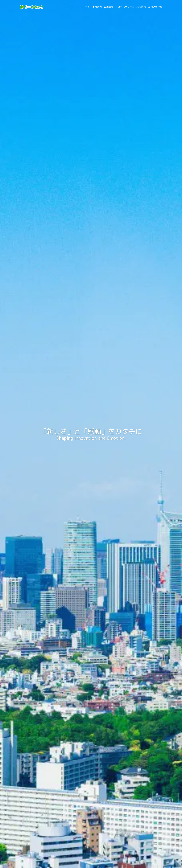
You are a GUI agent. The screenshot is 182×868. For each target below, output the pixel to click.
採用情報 (141, 7)
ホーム (87, 7)
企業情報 (109, 7)
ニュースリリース (125, 7)
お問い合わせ (155, 7)
